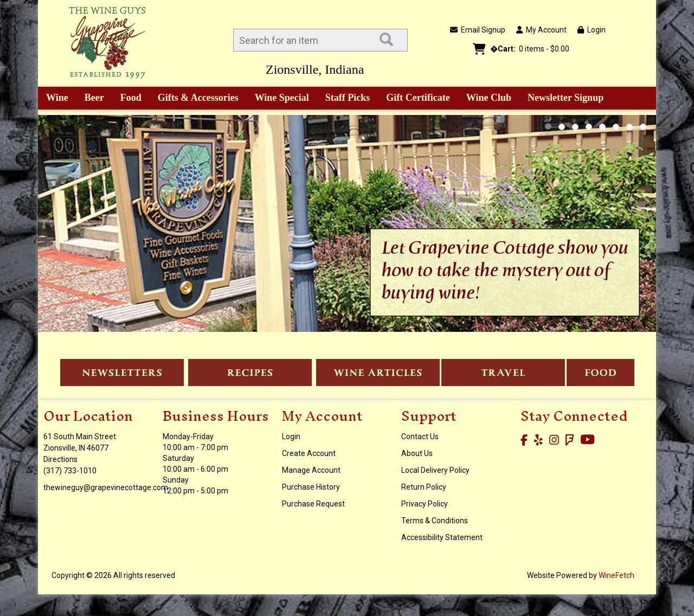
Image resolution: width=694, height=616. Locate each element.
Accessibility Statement (442, 537)
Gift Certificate (418, 98)
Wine (53, 99)
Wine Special (282, 98)
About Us (417, 453)
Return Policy (424, 487)
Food (127, 99)
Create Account (309, 453)
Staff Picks (348, 98)
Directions (60, 459)
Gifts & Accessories (194, 99)
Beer (91, 99)
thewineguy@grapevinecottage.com (106, 487)
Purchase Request (313, 504)
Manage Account (311, 470)
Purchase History (311, 487)
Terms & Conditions (435, 521)
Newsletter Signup (566, 98)
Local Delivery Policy (435, 470)
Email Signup (478, 30)
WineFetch (616, 575)
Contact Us (420, 437)
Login (592, 30)
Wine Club (485, 99)
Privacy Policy (425, 504)
